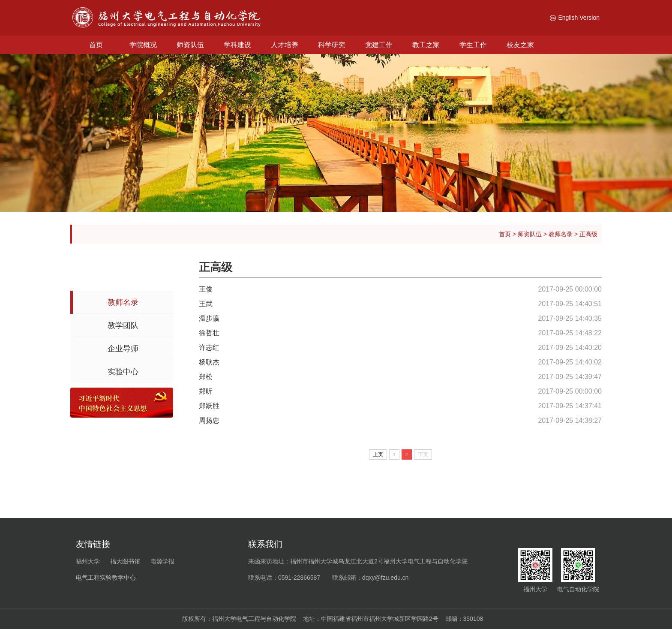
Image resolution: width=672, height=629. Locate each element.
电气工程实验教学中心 (106, 578)
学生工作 (473, 45)
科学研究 (332, 45)
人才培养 (285, 45)
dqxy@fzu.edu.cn (385, 578)
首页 (96, 45)
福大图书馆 (125, 561)
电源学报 (162, 561)
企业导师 (123, 349)
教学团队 (123, 325)
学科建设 (237, 45)
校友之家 (520, 45)
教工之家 (426, 45)
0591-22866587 (299, 578)
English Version (575, 18)
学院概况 (143, 45)
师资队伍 (190, 45)
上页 (378, 454)
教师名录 (561, 234)
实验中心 (123, 372)
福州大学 (88, 561)
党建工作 (379, 45)
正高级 (588, 234)
